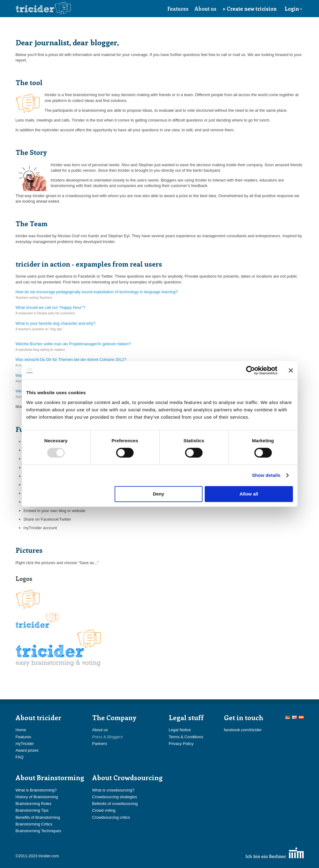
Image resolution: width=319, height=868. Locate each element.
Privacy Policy (181, 744)
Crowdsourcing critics (111, 817)
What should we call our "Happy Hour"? (50, 307)
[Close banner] (291, 370)
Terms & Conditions (186, 737)
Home (21, 730)
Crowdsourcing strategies (115, 797)
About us (205, 9)
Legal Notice (180, 730)
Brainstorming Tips (32, 810)
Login (294, 9)
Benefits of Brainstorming (38, 817)
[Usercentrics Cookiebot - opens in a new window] (251, 370)
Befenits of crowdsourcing (115, 804)
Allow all (249, 494)
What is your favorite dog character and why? (56, 323)
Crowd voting (104, 810)
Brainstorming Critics (34, 824)
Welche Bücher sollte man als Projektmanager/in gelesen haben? (73, 344)
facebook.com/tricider (243, 730)
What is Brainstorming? (36, 790)
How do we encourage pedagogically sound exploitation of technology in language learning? (97, 292)
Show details (266, 475)
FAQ (20, 757)
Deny (159, 494)
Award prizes (27, 750)
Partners (100, 744)
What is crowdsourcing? (113, 790)
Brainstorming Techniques (38, 831)
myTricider (25, 744)
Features (178, 9)
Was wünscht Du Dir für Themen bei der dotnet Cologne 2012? (71, 359)
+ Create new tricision (250, 9)
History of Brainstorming (37, 797)
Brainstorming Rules (34, 804)
